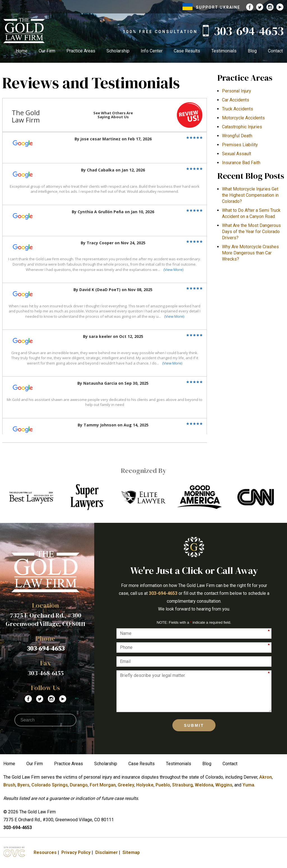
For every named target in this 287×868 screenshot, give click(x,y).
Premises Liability (240, 145)
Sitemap (131, 852)
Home (22, 51)
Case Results (187, 51)
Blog (252, 51)
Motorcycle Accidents (243, 118)
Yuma (248, 785)
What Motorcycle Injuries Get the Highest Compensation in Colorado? (250, 195)
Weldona (204, 785)
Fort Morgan (103, 785)
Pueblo (163, 785)
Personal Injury (237, 91)
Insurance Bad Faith (241, 163)
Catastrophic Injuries (242, 127)
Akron (266, 777)
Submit (194, 725)
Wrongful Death (237, 136)
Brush (9, 785)
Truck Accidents (238, 109)
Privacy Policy (76, 852)
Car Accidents (236, 100)
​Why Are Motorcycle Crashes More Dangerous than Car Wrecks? (250, 253)
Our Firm (47, 51)
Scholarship (118, 51)
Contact (275, 51)
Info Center (152, 51)
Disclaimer (107, 852)
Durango (79, 785)
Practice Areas (81, 51)
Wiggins (224, 785)
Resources (45, 852)
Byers (23, 785)
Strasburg (182, 785)
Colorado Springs (50, 785)
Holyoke (145, 785)
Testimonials (224, 51)
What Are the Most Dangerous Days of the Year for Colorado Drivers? (251, 232)
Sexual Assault (237, 154)
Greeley (126, 785)
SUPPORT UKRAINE (211, 7)
